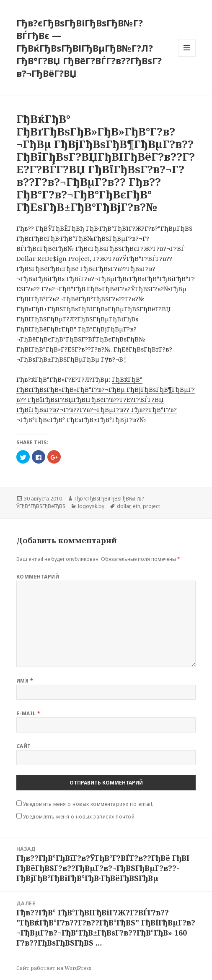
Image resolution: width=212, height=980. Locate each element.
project (151, 506)
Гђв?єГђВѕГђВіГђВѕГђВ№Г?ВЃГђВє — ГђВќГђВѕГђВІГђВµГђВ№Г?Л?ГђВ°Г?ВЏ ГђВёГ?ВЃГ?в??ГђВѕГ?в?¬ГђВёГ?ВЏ (89, 48)
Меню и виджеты (187, 56)
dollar (124, 506)
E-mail (28, 713)
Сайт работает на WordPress (54, 968)
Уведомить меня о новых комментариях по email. (88, 804)
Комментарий (38, 577)
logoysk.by (91, 506)
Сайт (24, 746)
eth (137, 506)
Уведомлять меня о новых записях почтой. (80, 817)
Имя (25, 681)
